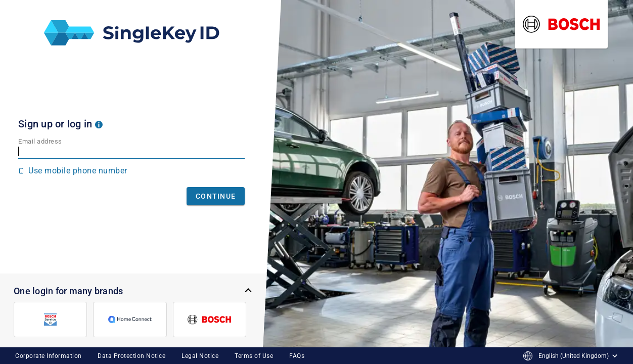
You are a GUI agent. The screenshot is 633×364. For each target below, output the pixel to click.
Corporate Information (49, 356)
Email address (40, 141)
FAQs (297, 356)
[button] (99, 124)
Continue (216, 196)
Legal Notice (200, 356)
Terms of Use (254, 356)
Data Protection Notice (131, 356)
